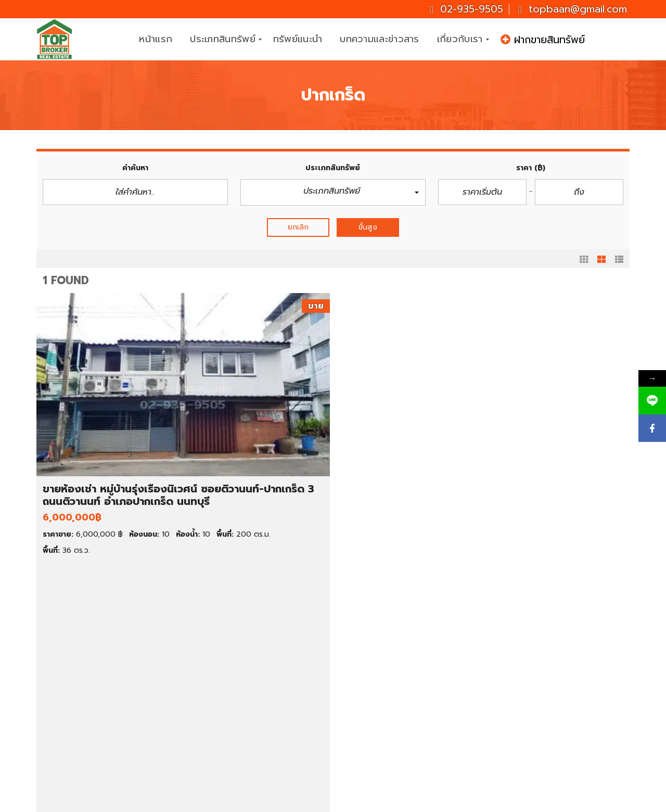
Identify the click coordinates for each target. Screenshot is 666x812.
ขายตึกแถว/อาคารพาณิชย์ (103, 700)
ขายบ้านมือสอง (84, 653)
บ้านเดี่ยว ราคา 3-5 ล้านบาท (259, 653)
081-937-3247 (587, 679)
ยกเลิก (298, 227)
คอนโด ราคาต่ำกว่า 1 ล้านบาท (262, 665)
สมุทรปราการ (386, 712)
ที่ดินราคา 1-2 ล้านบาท (249, 735)
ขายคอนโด (76, 676)
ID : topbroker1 (539, 754)
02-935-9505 (466, 9)
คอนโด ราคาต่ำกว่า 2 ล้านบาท (263, 676)
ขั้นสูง (368, 227)
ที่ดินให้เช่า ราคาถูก (395, 676)
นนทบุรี (376, 700)
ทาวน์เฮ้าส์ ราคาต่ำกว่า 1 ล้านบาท (267, 688)
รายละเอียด (191, 566)
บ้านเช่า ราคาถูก (390, 653)
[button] (333, 192)
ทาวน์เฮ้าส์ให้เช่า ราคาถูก (404, 665)
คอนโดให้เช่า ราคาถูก (399, 641)
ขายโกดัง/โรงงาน (88, 723)
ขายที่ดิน (72, 665)
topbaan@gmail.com (573, 9)
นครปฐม (378, 723)
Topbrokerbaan (540, 729)
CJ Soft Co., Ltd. (430, 802)
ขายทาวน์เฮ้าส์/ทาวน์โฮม (99, 688)
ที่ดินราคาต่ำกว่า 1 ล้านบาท (256, 723)
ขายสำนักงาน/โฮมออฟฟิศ (102, 712)
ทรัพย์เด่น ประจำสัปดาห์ (98, 641)
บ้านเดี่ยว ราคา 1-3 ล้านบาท (259, 641)
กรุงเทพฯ (379, 688)
